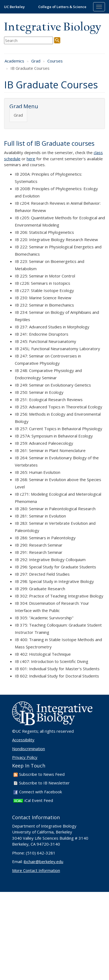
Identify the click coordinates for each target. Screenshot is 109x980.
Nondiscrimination (29, 749)
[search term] (29, 41)
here (31, 159)
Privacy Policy (25, 757)
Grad (36, 61)
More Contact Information (36, 870)
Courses (55, 61)
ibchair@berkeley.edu (43, 861)
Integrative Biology (52, 27)
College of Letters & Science (62, 7)
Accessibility (23, 740)
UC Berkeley (14, 7)
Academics (14, 61)
